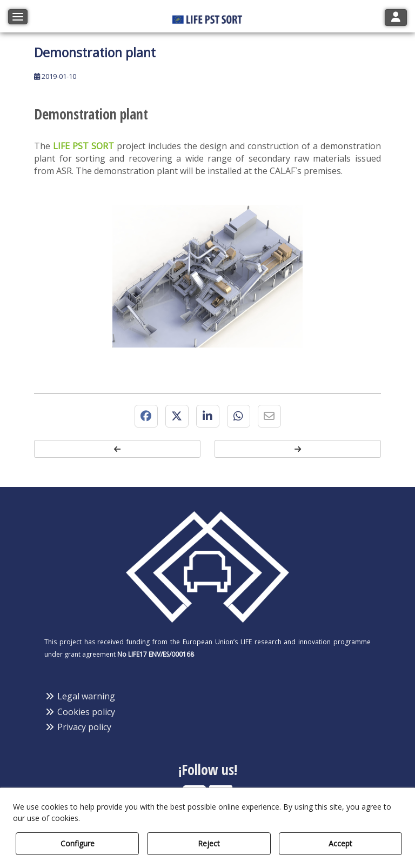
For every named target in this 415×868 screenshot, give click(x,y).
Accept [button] (340, 843)
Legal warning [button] (80, 696)
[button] (207, 16)
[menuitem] (207, 696)
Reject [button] (209, 843)
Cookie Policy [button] (108, 818)
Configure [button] (78, 843)
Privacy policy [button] (78, 727)
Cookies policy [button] (80, 712)
